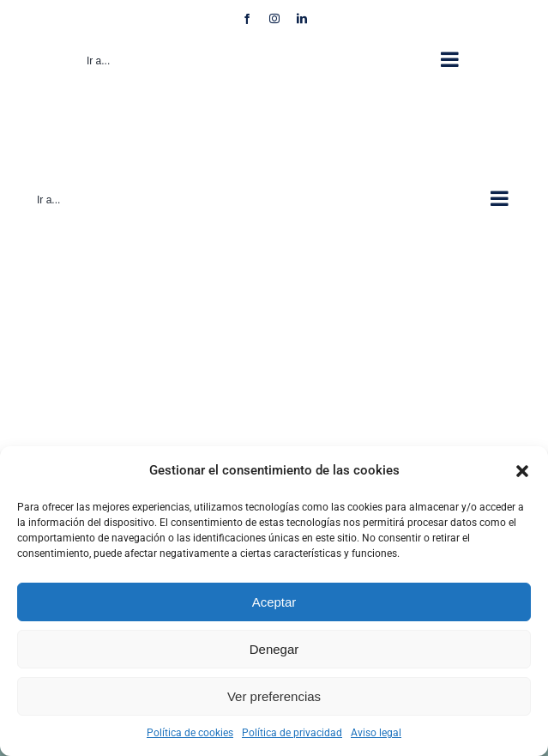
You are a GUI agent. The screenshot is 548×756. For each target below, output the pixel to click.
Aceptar (274, 602)
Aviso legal (376, 733)
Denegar (274, 649)
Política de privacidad (292, 733)
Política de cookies (190, 733)
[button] (522, 471)
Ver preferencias (274, 696)
